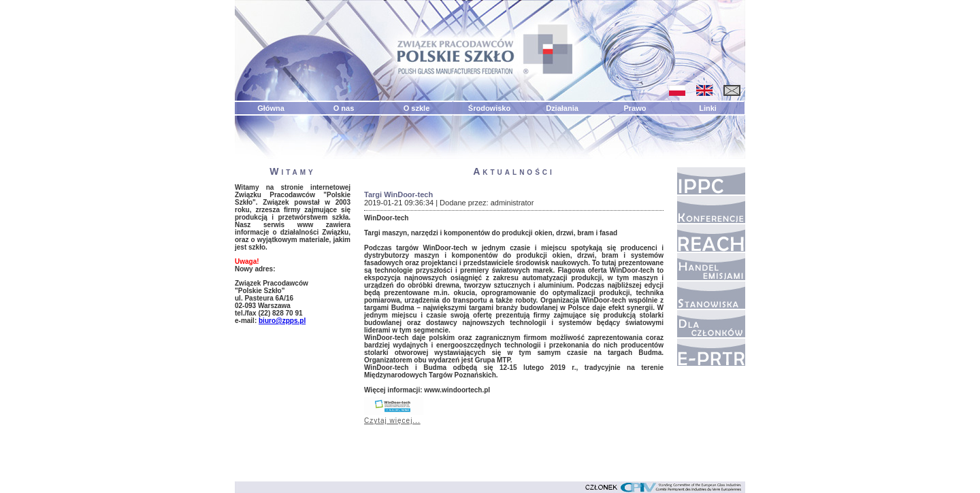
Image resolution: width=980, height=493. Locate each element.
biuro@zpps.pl (282, 321)
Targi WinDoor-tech (398, 194)
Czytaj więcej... (392, 421)
